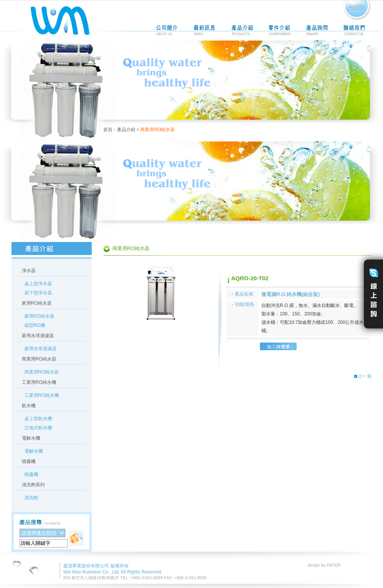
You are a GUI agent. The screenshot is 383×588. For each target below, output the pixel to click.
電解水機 (31, 438)
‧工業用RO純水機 (41, 395)
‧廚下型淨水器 (38, 293)
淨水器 (29, 271)
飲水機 (29, 406)
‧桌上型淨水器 (38, 284)
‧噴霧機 (31, 474)
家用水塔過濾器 (38, 336)
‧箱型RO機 (34, 325)
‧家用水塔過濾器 (40, 349)
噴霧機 (29, 461)
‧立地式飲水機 (38, 428)
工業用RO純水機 (39, 382)
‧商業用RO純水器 (41, 372)
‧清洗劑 (31, 498)
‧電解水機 (33, 451)
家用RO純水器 (37, 303)
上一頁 (363, 376)
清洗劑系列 (33, 485)
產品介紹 (126, 130)
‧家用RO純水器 (39, 316)
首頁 (108, 130)
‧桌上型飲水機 (38, 419)
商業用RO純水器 (39, 359)
